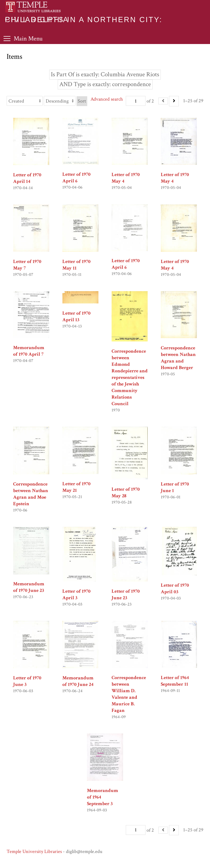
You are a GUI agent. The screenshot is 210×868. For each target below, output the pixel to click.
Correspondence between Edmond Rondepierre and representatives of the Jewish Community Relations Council (130, 377)
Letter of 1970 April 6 (76, 178)
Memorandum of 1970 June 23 (29, 587)
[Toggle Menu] (23, 38)
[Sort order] (60, 101)
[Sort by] (25, 101)
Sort (82, 101)
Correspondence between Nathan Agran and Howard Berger (178, 358)
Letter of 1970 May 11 (76, 265)
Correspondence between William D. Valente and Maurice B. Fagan (129, 694)
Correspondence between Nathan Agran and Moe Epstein (31, 494)
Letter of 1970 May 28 (126, 493)
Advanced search (107, 99)
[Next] (174, 101)
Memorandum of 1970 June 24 (78, 681)
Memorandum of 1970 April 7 (29, 351)
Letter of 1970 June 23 (126, 594)
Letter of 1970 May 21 (76, 487)
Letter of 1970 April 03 (175, 588)
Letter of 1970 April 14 (27, 178)
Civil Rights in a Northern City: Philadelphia (84, 19)
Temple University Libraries (34, 851)
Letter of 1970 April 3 (76, 594)
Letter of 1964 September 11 (175, 681)
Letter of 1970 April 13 (76, 316)
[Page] (136, 101)
